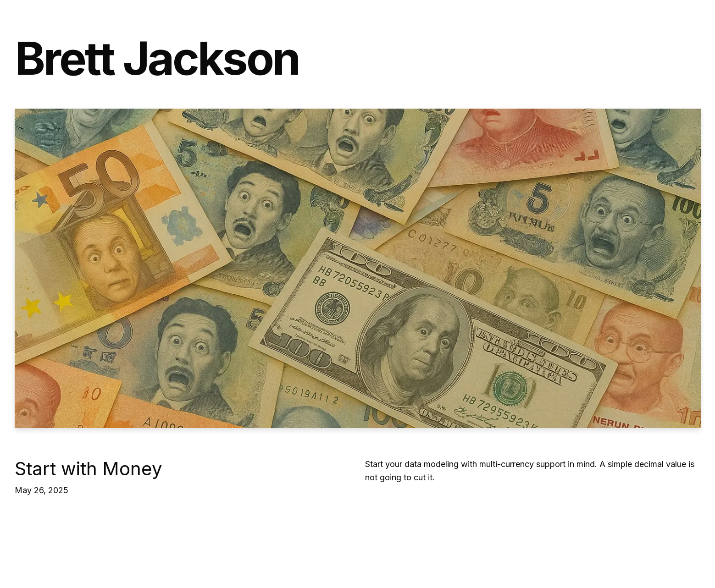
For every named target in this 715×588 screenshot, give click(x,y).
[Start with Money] (358, 268)
